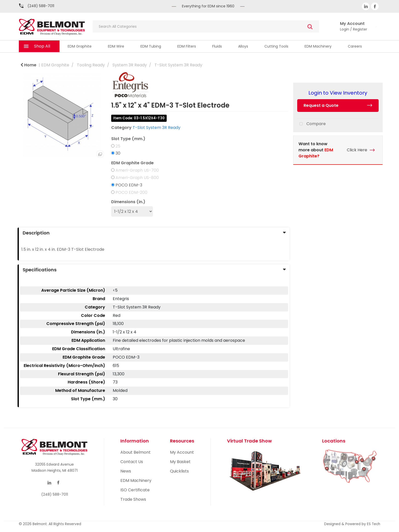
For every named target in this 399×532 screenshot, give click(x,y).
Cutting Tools (276, 46)
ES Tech (374, 524)
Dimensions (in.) (128, 202)
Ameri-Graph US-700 (137, 170)
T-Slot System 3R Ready (178, 65)
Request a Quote (321, 105)
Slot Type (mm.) (128, 139)
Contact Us (132, 462)
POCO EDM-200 (131, 193)
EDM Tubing (151, 46)
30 (118, 153)
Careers (355, 46)
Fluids (217, 46)
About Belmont (136, 452)
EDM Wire (116, 46)
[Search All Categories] (206, 26)
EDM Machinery (318, 46)
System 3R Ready (130, 65)
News (126, 471)
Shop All (42, 46)
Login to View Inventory (338, 93)
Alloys (243, 46)
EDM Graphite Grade (132, 163)
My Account (182, 452)
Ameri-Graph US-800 (137, 178)
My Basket (180, 462)
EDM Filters (187, 46)
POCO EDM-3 (129, 185)
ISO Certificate (135, 490)
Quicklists (179, 471)
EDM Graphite (80, 46)
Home (28, 65)
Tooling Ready (91, 65)
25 (118, 146)
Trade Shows (133, 499)
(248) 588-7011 (41, 6)
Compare (311, 124)
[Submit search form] (310, 27)
